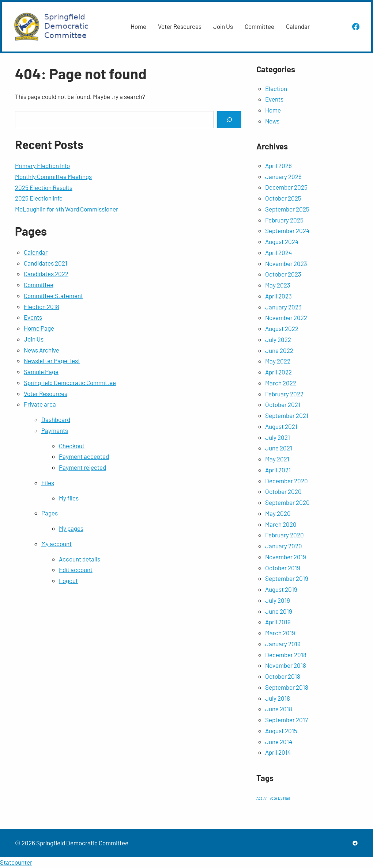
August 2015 (281, 731)
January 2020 (284, 546)
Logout (68, 580)
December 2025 (286, 187)
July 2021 (278, 437)
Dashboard (56, 419)
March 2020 (281, 524)
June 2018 (279, 709)
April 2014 (278, 752)
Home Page (39, 328)
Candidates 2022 (46, 274)
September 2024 (287, 231)
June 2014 (279, 742)
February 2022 (284, 394)
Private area (40, 404)
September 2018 (287, 687)
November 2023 (286, 263)
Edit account (76, 570)
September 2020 (287, 502)
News (272, 121)
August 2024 (282, 241)
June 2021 (279, 448)
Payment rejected (82, 467)
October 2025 (283, 198)
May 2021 (277, 459)
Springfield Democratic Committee (70, 382)
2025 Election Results (44, 187)
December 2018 (286, 655)
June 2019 (279, 611)
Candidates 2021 (46, 263)
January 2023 (283, 307)
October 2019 (283, 568)
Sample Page (41, 372)
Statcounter (16, 862)
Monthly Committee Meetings (53, 176)
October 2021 (283, 404)
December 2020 (287, 481)
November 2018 (286, 665)
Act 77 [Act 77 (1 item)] (261, 798)
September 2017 (287, 720)
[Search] (229, 120)
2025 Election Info (39, 198)
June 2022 (279, 350)
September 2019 (287, 578)
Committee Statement (53, 296)
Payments (55, 430)
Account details (80, 559)
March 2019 (280, 633)
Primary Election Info (42, 165)
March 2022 (281, 383)
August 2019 (281, 589)
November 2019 (286, 557)
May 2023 (278, 285)
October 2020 (283, 491)
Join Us (34, 339)
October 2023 (283, 274)
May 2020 (278, 513)
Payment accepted (84, 456)
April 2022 (278, 372)
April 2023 (278, 296)
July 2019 (278, 600)
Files (48, 483)
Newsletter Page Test (52, 361)
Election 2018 (42, 307)
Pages (50, 513)
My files (69, 498)
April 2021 (278, 470)
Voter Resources (46, 393)
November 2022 (286, 317)
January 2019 (283, 644)
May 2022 (278, 361)
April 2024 (278, 252)
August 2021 (281, 426)
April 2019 (278, 622)
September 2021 (287, 415)
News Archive (42, 350)
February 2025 (284, 220)
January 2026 (283, 176)
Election (276, 88)
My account (56, 544)
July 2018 (278, 698)
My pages (71, 528)
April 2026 (278, 165)
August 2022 (282, 328)
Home (273, 110)
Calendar (36, 252)
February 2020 (285, 535)
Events (33, 317)
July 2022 (278, 339)
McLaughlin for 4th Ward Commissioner (67, 209)
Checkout (72, 446)
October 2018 (283, 676)
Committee (39, 285)
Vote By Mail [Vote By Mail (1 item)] (280, 798)
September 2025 (287, 209)
